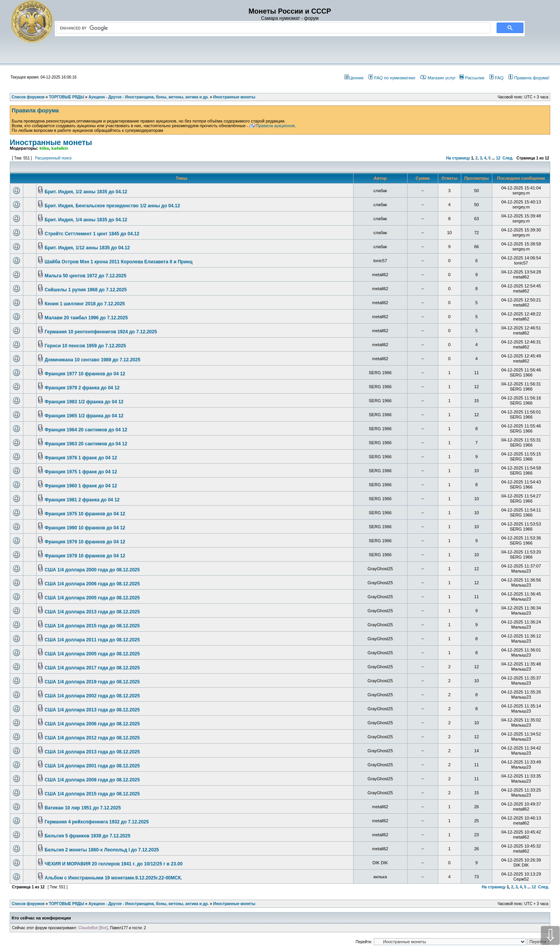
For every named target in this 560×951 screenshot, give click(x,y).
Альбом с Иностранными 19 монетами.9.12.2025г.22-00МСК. (114, 878)
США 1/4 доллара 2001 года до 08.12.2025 (92, 766)
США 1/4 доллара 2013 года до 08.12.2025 (92, 612)
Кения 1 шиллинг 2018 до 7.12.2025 (85, 304)
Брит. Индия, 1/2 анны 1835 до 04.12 (86, 192)
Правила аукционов (275, 126)
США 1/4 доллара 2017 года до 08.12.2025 (92, 668)
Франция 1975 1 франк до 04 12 (81, 472)
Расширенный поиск (53, 158)
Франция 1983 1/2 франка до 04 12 (84, 402)
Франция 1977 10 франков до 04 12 (85, 374)
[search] (272, 28)
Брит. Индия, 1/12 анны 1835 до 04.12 (87, 248)
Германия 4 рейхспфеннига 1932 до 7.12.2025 (97, 822)
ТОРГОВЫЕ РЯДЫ (67, 904)
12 (498, 158)
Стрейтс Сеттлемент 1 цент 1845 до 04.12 (92, 234)
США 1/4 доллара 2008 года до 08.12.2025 (92, 780)
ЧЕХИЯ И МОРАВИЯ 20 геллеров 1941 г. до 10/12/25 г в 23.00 (114, 864)
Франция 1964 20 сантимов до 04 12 (86, 430)
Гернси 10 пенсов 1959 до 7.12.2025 (85, 346)
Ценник (354, 78)
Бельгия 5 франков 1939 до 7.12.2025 (87, 836)
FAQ (496, 78)
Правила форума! (529, 78)
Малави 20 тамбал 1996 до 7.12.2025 (86, 318)
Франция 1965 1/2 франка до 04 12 (84, 416)
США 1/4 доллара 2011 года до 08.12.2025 (92, 640)
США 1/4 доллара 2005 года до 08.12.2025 (92, 598)
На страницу (458, 158)
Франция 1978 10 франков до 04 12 (85, 556)
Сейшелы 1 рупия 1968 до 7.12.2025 (86, 290)
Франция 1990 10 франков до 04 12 (85, 528)
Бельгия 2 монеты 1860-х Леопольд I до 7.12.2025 (102, 850)
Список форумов (28, 904)
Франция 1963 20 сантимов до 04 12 (86, 444)
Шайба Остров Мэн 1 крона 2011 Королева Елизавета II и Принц (119, 262)
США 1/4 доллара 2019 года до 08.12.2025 (92, 682)
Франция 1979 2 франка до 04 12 (82, 388)
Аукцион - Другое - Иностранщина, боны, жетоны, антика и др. (148, 904)
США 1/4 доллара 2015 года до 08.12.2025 (92, 626)
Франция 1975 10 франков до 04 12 (85, 514)
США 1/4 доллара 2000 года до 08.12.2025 (92, 570)
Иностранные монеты (51, 142)
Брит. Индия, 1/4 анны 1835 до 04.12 (86, 220)
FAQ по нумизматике (392, 78)
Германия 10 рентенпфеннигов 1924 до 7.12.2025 (101, 332)
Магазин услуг (438, 78)
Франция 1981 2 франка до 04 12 (82, 500)
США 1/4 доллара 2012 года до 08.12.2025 (92, 738)
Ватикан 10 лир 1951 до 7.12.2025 (83, 808)
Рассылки (472, 78)
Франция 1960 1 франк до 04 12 (81, 486)
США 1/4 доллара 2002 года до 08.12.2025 (92, 696)
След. (508, 158)
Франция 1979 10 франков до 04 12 (85, 542)
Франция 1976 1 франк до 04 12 (81, 458)
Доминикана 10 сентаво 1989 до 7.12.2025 (93, 360)
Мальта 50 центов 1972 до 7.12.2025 (86, 276)
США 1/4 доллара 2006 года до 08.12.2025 (92, 584)
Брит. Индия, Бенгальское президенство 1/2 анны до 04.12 (112, 206)
